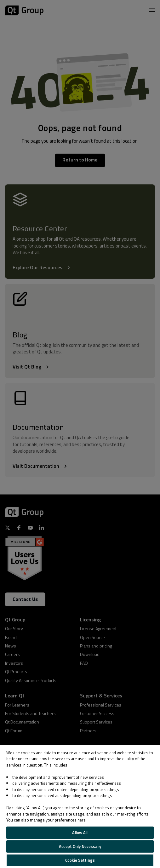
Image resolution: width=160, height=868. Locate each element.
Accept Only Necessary (80, 846)
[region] (80, 807)
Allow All (80, 833)
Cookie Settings (80, 860)
